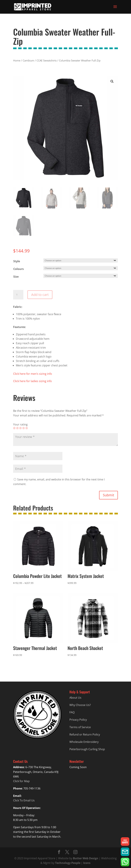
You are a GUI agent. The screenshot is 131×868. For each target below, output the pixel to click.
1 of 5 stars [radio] (14, 428)
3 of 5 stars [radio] (20, 428)
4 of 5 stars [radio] (24, 428)
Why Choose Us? (80, 705)
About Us (75, 698)
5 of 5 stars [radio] (27, 428)
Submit (108, 495)
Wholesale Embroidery (84, 742)
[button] (112, 81)
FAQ (72, 712)
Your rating (20, 424)
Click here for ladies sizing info (32, 381)
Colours (19, 269)
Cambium (28, 60)
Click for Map (21, 781)
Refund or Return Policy (85, 734)
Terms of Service (80, 727)
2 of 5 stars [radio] (17, 428)
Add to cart (40, 295)
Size (16, 277)
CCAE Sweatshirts (47, 60)
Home (17, 60)
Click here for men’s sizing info (33, 374)
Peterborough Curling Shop (87, 749)
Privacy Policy (78, 720)
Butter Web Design (86, 858)
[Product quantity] (18, 295)
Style (17, 261)
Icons (87, 863)
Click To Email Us (24, 800)
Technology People (68, 863)
